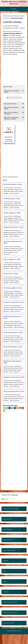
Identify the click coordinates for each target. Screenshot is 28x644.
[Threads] (10, 408)
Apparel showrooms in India (14, 227)
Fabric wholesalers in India (13, 347)
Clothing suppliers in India (13, 288)
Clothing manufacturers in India (13, 317)
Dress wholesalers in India (13, 184)
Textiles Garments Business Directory (14, 3)
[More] (4, 411)
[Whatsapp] (4, 408)
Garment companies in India (14, 302)
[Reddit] (18, 408)
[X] (15, 408)
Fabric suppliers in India (12, 259)
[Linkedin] (20, 408)
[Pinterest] (23, 408)
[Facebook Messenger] (12, 408)
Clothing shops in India (12, 199)
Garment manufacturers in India (13, 242)
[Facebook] (7, 408)
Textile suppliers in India (12, 213)
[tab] (14, 91)
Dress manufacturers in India (14, 391)
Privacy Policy (10, 631)
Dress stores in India (11, 274)
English (5, 499)
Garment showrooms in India (14, 377)
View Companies (14, 193)
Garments (7, 18)
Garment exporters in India (13, 333)
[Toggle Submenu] (24, 509)
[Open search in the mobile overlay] (14, 98)
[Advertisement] (14, 69)
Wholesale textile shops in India (13, 362)
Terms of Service (17, 631)
